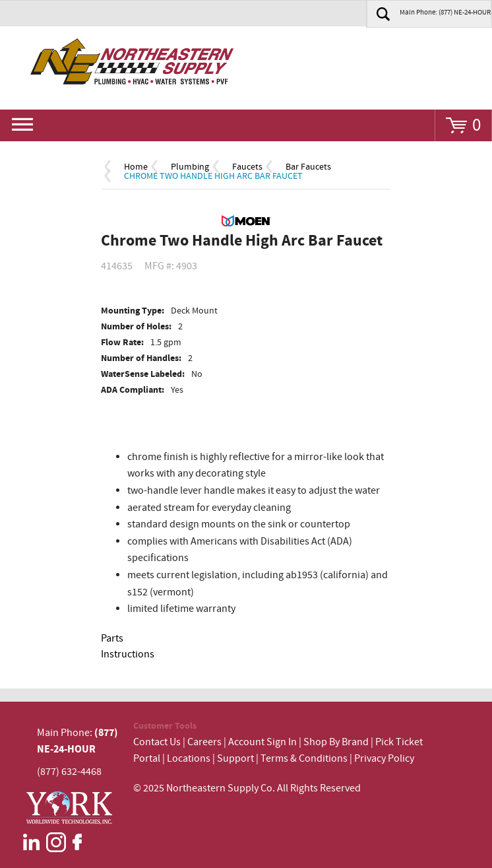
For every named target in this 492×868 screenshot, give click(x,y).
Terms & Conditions (304, 759)
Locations (189, 759)
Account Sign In (263, 742)
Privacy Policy (384, 759)
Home (136, 167)
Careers (204, 742)
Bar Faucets (308, 167)
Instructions (128, 654)
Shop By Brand (336, 742)
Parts (112, 639)
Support (235, 759)
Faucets (247, 167)
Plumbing (190, 167)
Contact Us (157, 742)
